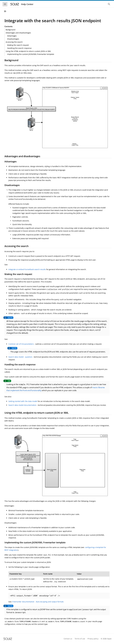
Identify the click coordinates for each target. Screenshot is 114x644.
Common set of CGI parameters (21, 344)
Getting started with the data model (23, 401)
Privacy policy (93, 639)
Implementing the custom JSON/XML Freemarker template (31, 54)
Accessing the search (14, 42)
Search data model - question (20, 357)
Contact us (68, 639)
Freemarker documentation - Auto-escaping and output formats (38, 602)
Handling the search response (19, 48)
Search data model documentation (22, 405)
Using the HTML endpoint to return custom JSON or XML (28, 51)
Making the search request (18, 45)
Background (11, 30)
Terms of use (80, 639)
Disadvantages (13, 39)
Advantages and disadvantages (18, 33)
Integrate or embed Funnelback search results (27, 269)
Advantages (12, 36)
